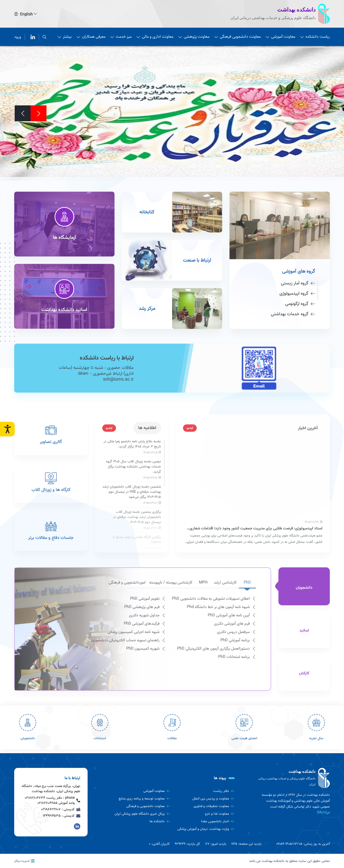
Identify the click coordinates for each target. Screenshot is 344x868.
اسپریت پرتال (24, 861)
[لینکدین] (33, 36)
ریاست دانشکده (315, 36)
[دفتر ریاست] (204, 791)
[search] (45, 36)
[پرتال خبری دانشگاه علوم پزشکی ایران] (140, 814)
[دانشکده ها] (140, 821)
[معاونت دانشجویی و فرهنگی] (140, 806)
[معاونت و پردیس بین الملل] (204, 799)
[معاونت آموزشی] (140, 791)
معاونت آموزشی (281, 36)
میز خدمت (121, 36)
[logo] (293, 778)
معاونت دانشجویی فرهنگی (238, 36)
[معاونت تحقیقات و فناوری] (204, 806)
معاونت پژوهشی (194, 36)
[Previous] (39, 112)
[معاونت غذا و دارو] (204, 814)
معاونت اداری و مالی (155, 36)
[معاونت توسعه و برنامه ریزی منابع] (140, 799)
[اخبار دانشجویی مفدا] (204, 821)
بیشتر (65, 36)
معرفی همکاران (91, 36)
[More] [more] (322, 813)
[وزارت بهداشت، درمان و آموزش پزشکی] (204, 829)
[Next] (23, 112)
